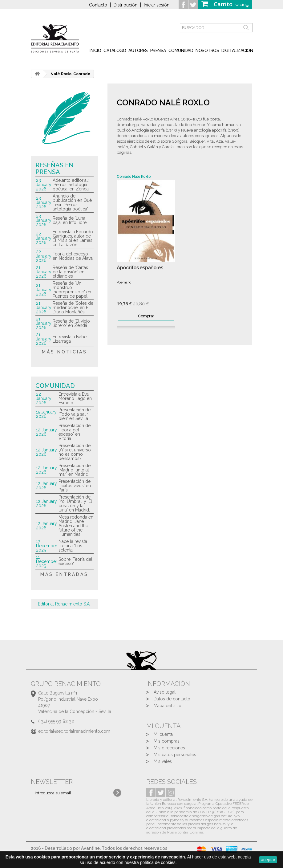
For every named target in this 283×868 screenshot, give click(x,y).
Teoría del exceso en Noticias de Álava (73, 256)
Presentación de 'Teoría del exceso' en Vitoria (75, 432)
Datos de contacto (172, 699)
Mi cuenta (163, 734)
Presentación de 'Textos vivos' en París (75, 486)
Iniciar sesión (157, 5)
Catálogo (115, 51)
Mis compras (167, 741)
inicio (95, 51)
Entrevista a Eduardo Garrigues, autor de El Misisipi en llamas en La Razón (73, 238)
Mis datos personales (175, 755)
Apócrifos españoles (140, 268)
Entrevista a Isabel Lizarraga (70, 339)
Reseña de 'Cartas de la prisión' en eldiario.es (70, 272)
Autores (138, 51)
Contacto (98, 5)
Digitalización (237, 51)
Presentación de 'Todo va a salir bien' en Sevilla (75, 414)
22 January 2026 (44, 238)
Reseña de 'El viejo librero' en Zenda (71, 323)
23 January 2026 (44, 185)
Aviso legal (165, 692)
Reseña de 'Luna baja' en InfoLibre (70, 220)
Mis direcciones (169, 748)
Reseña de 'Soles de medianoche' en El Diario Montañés (73, 308)
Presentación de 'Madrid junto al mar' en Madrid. (75, 470)
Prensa (158, 51)
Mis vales (163, 761)
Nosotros (207, 51)
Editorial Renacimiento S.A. (64, 604)
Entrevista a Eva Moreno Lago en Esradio (75, 398)
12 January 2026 (46, 432)
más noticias (65, 352)
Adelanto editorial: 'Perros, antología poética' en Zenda (71, 185)
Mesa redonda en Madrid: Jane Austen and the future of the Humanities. (76, 526)
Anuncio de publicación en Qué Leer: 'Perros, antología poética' (72, 202)
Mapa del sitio (168, 706)
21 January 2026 (44, 272)
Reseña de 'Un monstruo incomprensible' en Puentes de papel (72, 290)
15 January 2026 (46, 414)
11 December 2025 (47, 561)
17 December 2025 (47, 546)
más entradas (64, 574)
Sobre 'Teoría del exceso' (75, 561)
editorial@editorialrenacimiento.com (74, 731)
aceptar (268, 860)
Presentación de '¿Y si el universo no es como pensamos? (75, 452)
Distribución (125, 5)
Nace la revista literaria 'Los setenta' (73, 546)
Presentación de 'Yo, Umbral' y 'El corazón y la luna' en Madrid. (75, 503)
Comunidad (181, 51)
